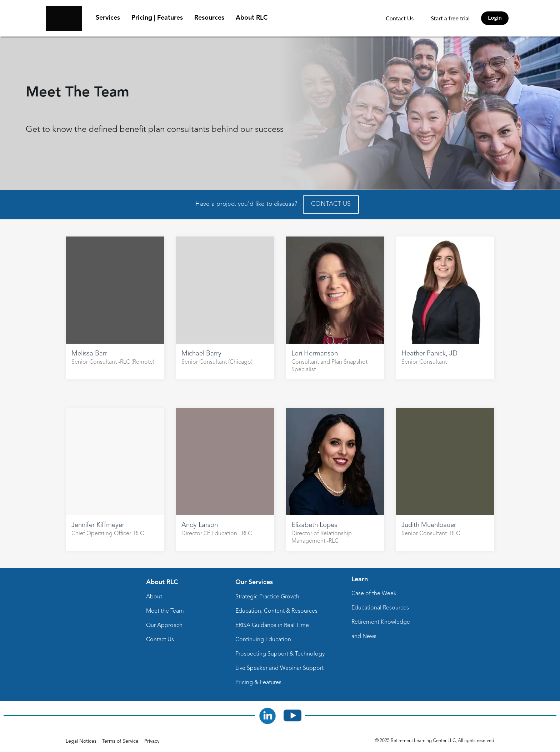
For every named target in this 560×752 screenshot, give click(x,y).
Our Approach (164, 626)
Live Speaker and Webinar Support (279, 668)
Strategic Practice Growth (267, 597)
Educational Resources (380, 608)
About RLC (252, 18)
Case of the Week (374, 594)
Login (495, 17)
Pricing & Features (258, 683)
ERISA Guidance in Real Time (272, 626)
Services (108, 18)
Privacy (152, 741)
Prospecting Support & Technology (280, 654)
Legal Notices (81, 741)
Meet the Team (165, 611)
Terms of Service (120, 741)
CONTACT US (331, 204)
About (154, 597)
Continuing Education (263, 640)
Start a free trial (450, 18)
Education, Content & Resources (276, 611)
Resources (209, 18)
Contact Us (400, 18)
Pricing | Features (157, 18)
